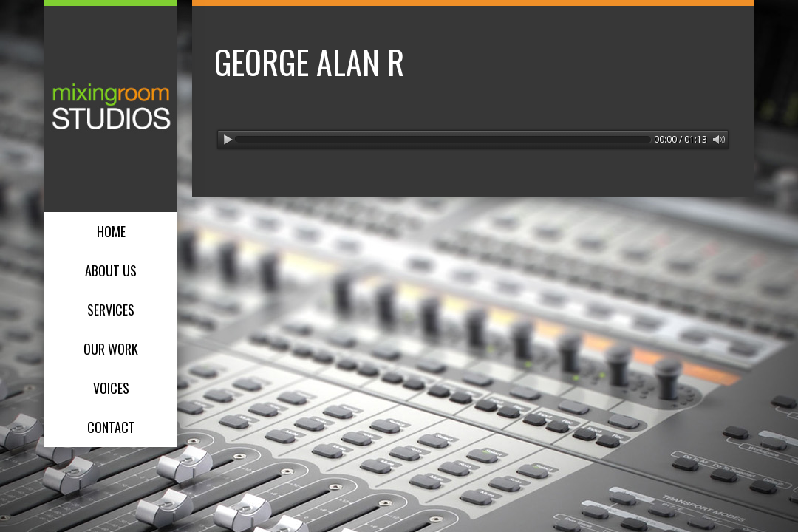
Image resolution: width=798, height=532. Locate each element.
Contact (111, 427)
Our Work (111, 349)
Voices (111, 388)
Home (111, 231)
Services (111, 310)
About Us (111, 270)
